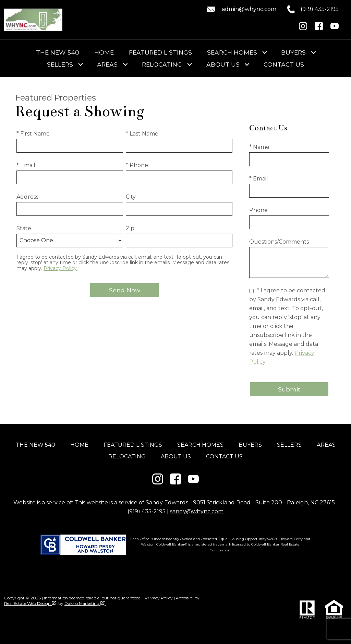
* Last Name (142, 134)
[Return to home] (33, 20)
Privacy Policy (60, 268)
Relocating (127, 456)
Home (104, 52)
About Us (176, 456)
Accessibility (188, 598)
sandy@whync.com (197, 511)
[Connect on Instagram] (303, 28)
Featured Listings (160, 52)
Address (27, 197)
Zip (130, 228)
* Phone (137, 165)
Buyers (250, 445)
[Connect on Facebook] (319, 28)
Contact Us (284, 65)
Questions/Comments (279, 242)
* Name (259, 147)
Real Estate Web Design (30, 603)
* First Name (33, 134)
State (24, 228)
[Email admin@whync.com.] (240, 9)
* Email (26, 165)
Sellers (289, 445)
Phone (258, 210)
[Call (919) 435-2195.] (307, 9)
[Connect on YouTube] (335, 28)
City (131, 197)
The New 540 (58, 52)
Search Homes (200, 445)
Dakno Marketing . (85, 603)
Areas (326, 445)
